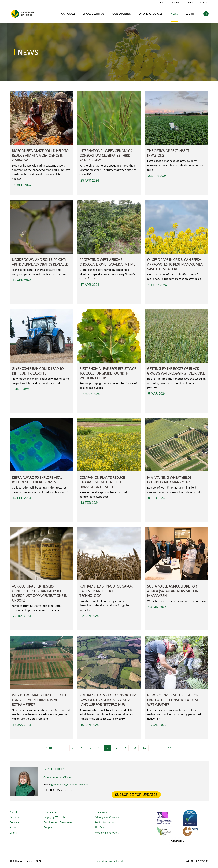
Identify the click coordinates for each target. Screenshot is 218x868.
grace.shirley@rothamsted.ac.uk (70, 784)
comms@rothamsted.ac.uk (109, 861)
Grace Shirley (54, 769)
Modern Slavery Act (107, 832)
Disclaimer (101, 812)
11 (146, 747)
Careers (189, 2)
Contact (204, 2)
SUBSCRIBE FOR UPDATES (136, 795)
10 (136, 747)
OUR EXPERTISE (121, 14)
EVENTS (190, 14)
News (13, 827)
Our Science (51, 812)
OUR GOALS (68, 14)
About (161, 2)
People (175, 2)
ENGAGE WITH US (93, 14)
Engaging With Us (54, 817)
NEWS (174, 14)
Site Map (100, 827)
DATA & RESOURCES (151, 14)
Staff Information (105, 822)
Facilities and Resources (58, 822)
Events (14, 832)
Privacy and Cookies (107, 817)
